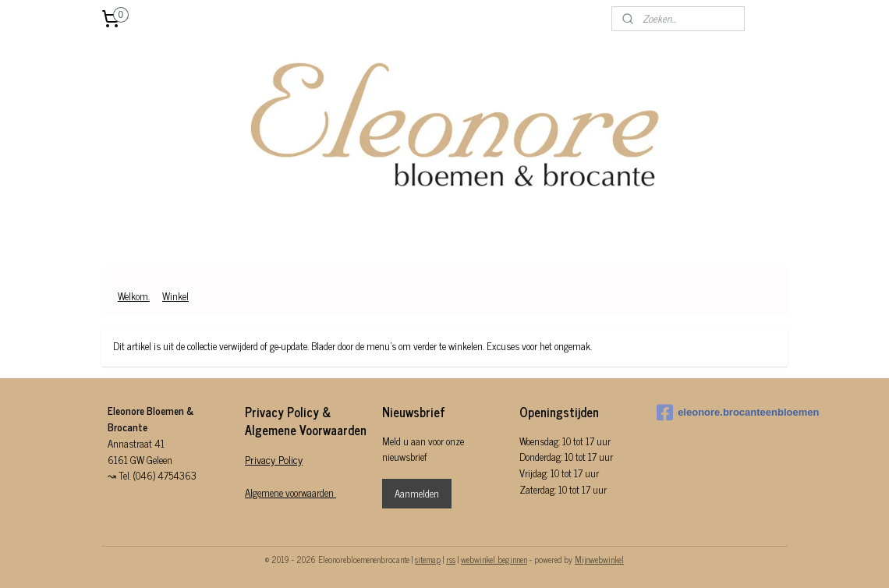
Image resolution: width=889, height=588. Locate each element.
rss (451, 559)
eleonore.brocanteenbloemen (719, 413)
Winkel (175, 296)
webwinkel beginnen (494, 559)
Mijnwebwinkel (599, 559)
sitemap (428, 559)
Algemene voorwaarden (290, 492)
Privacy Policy (274, 459)
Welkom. (134, 296)
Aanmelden (417, 493)
